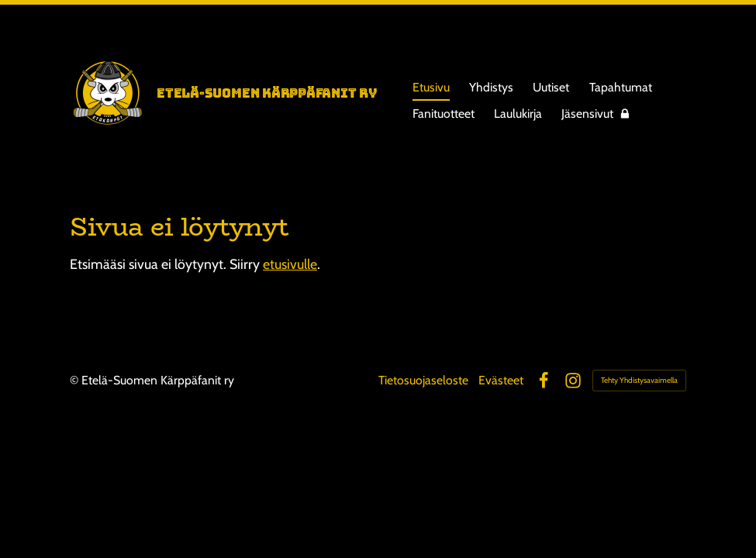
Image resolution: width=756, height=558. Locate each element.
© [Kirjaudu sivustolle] (76, 380)
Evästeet (501, 381)
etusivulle (290, 264)
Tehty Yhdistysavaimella (639, 380)
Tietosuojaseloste (423, 381)
